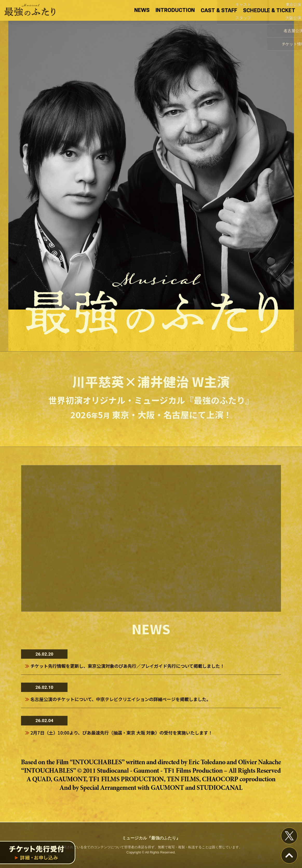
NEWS (142, 10)
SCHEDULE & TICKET (269, 10)
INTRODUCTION (175, 10)
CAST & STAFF (219, 10)
